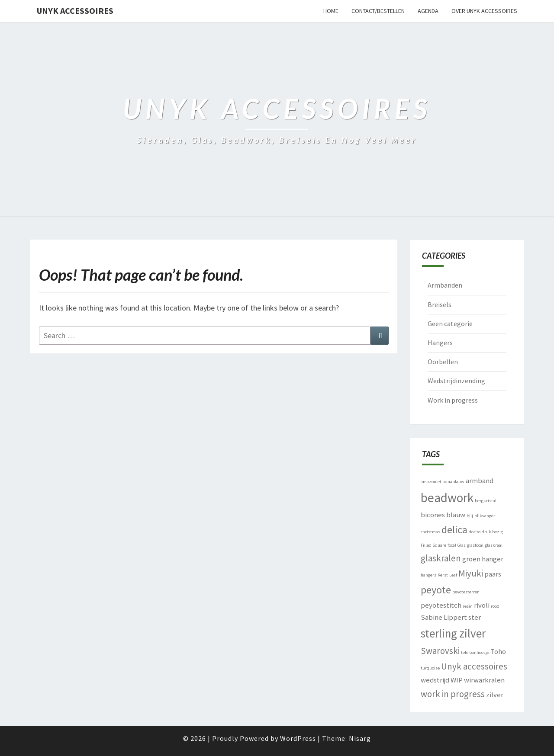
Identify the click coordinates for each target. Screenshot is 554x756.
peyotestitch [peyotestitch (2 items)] (441, 605)
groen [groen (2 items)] (471, 559)
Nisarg (360, 738)
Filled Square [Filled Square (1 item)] (433, 545)
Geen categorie (450, 324)
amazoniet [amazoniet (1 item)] (431, 482)
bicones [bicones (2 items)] (433, 515)
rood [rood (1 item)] (495, 606)
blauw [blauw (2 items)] (456, 515)
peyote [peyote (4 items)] (436, 590)
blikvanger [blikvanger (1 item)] (485, 516)
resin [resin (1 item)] (468, 606)
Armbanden (445, 285)
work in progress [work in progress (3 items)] (453, 694)
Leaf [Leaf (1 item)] (453, 575)
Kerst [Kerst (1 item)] (443, 575)
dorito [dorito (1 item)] (475, 532)
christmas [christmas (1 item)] (430, 532)
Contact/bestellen (378, 11)
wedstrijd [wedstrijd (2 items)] (435, 680)
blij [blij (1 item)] (470, 516)
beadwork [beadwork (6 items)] (447, 498)
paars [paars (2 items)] (493, 574)
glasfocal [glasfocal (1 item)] (475, 545)
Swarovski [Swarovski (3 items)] (440, 651)
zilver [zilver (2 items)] (495, 695)
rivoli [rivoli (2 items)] (482, 605)
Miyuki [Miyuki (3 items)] (471, 573)
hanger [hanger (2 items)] (493, 559)
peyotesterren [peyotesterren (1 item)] (466, 592)
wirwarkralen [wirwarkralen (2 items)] (484, 680)
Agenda (428, 11)
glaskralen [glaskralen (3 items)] (441, 558)
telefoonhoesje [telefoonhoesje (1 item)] (475, 652)
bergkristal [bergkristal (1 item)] (486, 501)
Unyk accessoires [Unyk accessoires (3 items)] (474, 666)
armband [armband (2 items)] (480, 481)
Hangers (440, 343)
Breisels (440, 304)
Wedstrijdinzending (456, 381)
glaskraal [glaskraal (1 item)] (494, 545)
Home (331, 11)
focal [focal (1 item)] (452, 545)
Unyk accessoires (75, 11)
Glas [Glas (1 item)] (462, 545)
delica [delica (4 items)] (454, 530)
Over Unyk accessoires (484, 11)
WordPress (298, 738)
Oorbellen (443, 362)
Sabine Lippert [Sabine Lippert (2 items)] (444, 617)
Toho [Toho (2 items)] (498, 651)
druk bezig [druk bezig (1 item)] (492, 532)
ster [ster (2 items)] (475, 617)
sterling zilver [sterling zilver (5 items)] (453, 633)
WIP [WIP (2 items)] (457, 680)
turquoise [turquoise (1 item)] (430, 668)
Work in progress (453, 400)
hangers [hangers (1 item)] (428, 575)
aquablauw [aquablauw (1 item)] (454, 482)
